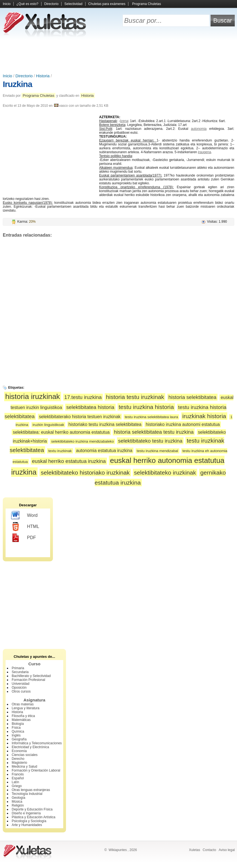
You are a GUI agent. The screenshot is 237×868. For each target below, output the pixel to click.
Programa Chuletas (147, 4)
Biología (18, 724)
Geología (19, 798)
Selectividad (73, 4)
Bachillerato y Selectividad (31, 676)
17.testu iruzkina (83, 397)
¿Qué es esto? (27, 4)
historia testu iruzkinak (135, 397)
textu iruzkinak (60, 451)
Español (18, 778)
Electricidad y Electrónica (30, 747)
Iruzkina (17, 84)
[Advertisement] (119, 56)
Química (18, 731)
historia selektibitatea (192, 397)
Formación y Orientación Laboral (36, 770)
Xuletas (194, 850)
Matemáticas (21, 720)
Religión (18, 805)
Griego (17, 786)
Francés (18, 774)
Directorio (51, 4)
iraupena (205, 152)
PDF (24, 538)
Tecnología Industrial (27, 794)
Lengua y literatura (25, 708)
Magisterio (19, 763)
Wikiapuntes (118, 850)
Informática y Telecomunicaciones (37, 743)
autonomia (199, 129)
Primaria (18, 668)
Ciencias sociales (25, 755)
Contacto (209, 850)
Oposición (19, 688)
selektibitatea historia (90, 407)
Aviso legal (227, 850)
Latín (15, 782)
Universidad (20, 684)
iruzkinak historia (204, 416)
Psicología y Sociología (29, 821)
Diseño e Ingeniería (26, 813)
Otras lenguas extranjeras (31, 790)
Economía (19, 751)
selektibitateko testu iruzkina (150, 441)
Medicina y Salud (24, 767)
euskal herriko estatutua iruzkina (69, 461)
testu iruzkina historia (146, 407)
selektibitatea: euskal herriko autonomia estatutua (61, 432)
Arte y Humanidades (27, 825)
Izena (124, 121)
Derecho (18, 759)
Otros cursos (21, 691)
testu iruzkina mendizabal (157, 451)
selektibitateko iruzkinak (165, 473)
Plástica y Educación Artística (34, 817)
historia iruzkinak (33, 396)
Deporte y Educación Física (32, 809)
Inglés (16, 735)
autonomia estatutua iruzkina (104, 451)
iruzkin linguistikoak (48, 425)
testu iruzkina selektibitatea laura (151, 417)
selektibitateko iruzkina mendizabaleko (83, 441)
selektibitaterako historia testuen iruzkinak (80, 417)
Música (17, 802)
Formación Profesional (28, 680)
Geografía (19, 739)
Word (24, 515)
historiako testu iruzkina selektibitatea (105, 424)
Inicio (7, 4)
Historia (43, 76)
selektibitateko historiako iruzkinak (85, 473)
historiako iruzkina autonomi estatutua (183, 424)
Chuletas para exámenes (107, 4)
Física (16, 728)
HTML (25, 527)
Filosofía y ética (23, 716)
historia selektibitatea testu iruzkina (154, 432)
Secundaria (20, 672)
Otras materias (23, 704)
